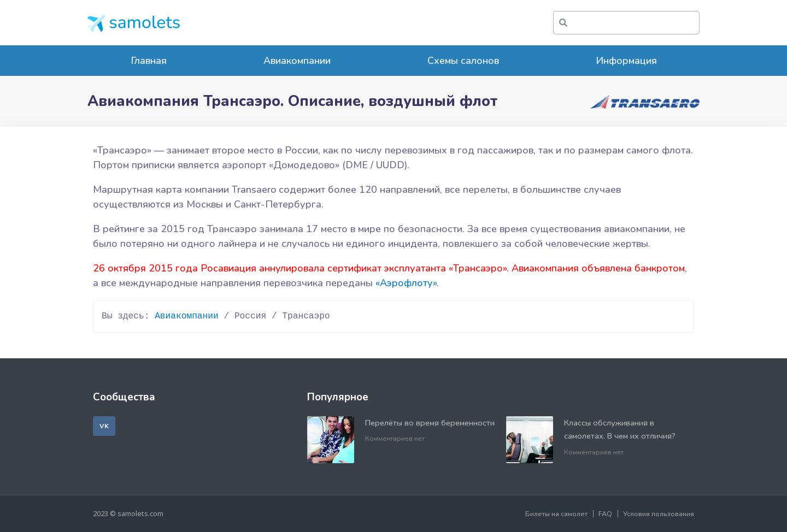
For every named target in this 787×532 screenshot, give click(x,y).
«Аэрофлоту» (406, 283)
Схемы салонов (463, 61)
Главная (149, 61)
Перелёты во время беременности (430, 423)
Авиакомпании (297, 61)
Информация (626, 61)
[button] (104, 426)
